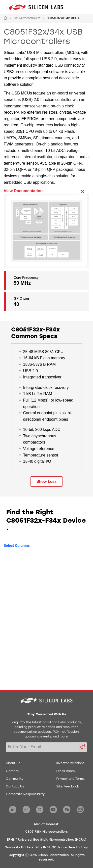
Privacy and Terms (70, 779)
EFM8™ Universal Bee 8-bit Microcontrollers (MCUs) (47, 840)
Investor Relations (70, 763)
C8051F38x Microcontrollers (46, 832)
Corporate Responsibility (25, 794)
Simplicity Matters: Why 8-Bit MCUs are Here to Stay (46, 848)
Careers (12, 771)
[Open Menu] (81, 6)
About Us (13, 763)
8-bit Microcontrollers (26, 18)
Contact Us (15, 787)
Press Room (65, 771)
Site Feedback (68, 787)
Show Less (46, 481)
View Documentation (23, 191)
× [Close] (82, 191)
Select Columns (17, 546)
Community (15, 779)
